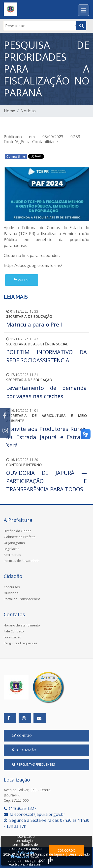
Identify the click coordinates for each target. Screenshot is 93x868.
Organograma (14, 543)
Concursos (12, 587)
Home (10, 111)
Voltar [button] (22, 280)
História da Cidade (18, 531)
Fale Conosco (14, 631)
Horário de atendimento (22, 625)
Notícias (28, 111)
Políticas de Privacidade (22, 561)
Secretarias (12, 555)
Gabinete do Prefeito (20, 537)
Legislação (12, 549)
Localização (13, 637)
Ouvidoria (11, 593)
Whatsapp (61, 158)
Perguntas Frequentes (21, 643)
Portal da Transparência (22, 599)
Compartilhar (16, 157)
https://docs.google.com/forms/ (33, 265)
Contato (22, 736)
